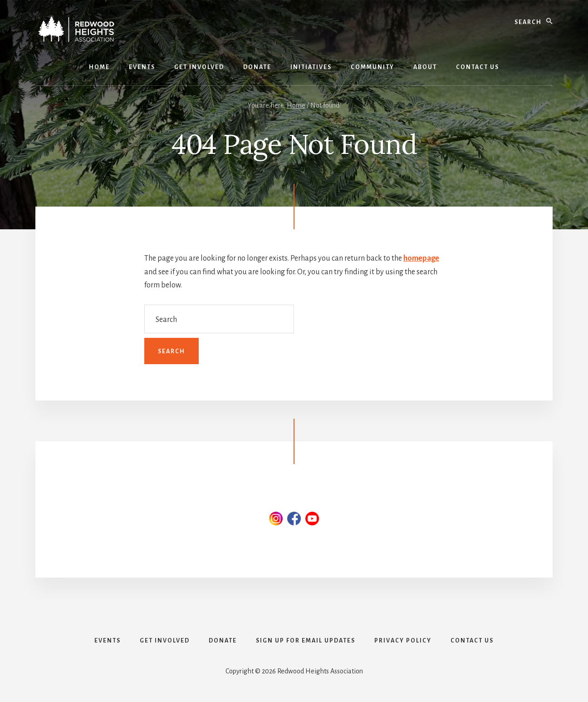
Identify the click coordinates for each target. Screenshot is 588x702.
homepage (421, 258)
